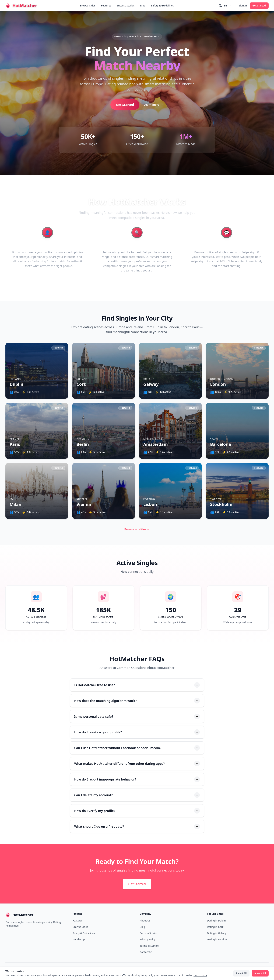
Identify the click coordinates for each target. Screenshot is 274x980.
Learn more (154, 105)
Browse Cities (88, 6)
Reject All (241, 973)
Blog (143, 6)
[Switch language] (225, 6)
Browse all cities (137, 529)
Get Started (259, 6)
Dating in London (217, 939)
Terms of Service (149, 946)
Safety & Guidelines (162, 6)
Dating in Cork (215, 927)
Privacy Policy (147, 939)
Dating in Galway (217, 933)
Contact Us (146, 952)
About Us (145, 921)
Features (106, 6)
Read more (152, 36)
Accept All (260, 973)
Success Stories (126, 6)
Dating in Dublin (216, 921)
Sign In (243, 6)
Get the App (79, 939)
